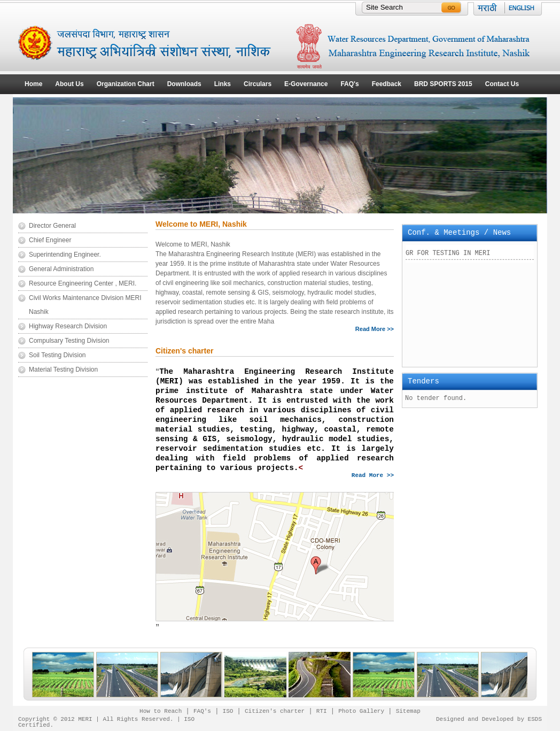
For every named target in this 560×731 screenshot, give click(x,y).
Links (223, 84)
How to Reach (161, 710)
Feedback (387, 84)
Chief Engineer (50, 240)
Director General (52, 226)
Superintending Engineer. (65, 255)
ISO (228, 710)
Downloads (184, 84)
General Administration (61, 269)
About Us (69, 84)
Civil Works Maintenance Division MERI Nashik (85, 305)
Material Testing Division (63, 370)
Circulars (258, 84)
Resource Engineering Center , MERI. (83, 283)
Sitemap (408, 710)
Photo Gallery (361, 710)
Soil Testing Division (57, 355)
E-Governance (306, 84)
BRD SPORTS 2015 (443, 84)
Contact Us (502, 84)
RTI (322, 710)
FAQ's (349, 84)
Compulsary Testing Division (69, 341)
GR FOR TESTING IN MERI (448, 258)
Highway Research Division (68, 326)
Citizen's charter (275, 710)
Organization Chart (126, 84)
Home (33, 84)
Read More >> (375, 329)
